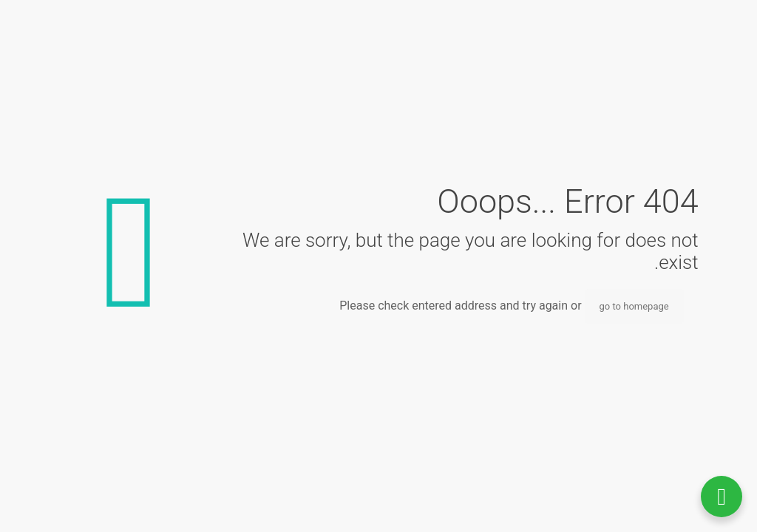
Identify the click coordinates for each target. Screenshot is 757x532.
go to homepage (634, 306)
